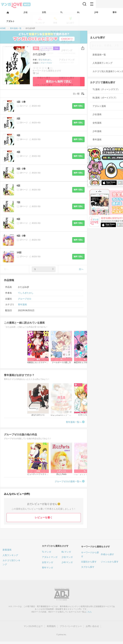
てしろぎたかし (45, 60)
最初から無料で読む (59, 82)
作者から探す (107, 554)
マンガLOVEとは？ (33, 626)
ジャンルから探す (110, 562)
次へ (81, 269)
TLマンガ (47, 552)
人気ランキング (10, 555)
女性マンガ (47, 562)
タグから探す (88, 567)
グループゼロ (46, 63)
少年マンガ (67, 562)
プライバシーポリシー (71, 626)
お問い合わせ (92, 626)
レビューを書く (44, 517)
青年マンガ (47, 568)
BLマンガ (66, 552)
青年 (36, 48)
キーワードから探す (90, 554)
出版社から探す (89, 562)
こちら (89, 612)
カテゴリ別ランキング (11, 562)
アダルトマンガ (50, 557)
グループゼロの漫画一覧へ (68, 481)
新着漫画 (7, 550)
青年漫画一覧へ (74, 422)
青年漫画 (22, 304)
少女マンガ (67, 557)
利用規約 (51, 626)
